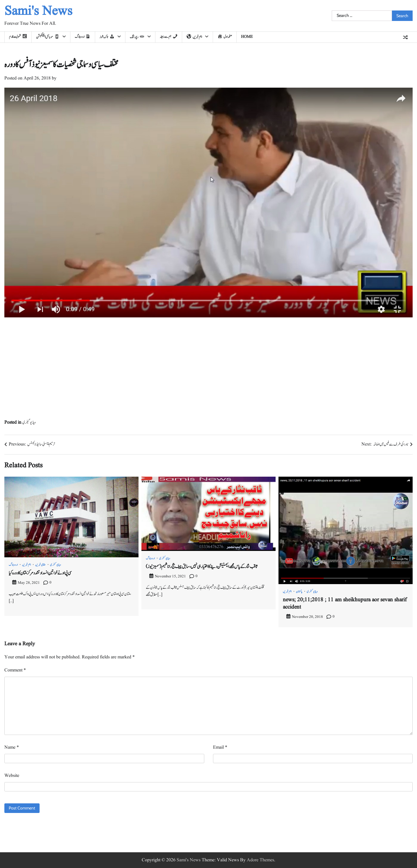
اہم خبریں (27, 565)
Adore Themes (260, 860)
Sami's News (38, 12)
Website (12, 776)
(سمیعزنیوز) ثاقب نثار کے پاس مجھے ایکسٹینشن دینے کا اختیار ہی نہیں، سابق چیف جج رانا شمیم (202, 567)
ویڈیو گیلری (29, 422)
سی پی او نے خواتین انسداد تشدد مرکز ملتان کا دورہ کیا (40, 573)
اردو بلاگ (13, 565)
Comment (15, 670)
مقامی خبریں (41, 565)
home (247, 37)
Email (220, 747)
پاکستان (299, 592)
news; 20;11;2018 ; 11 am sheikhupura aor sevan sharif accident (345, 603)
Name (12, 747)
